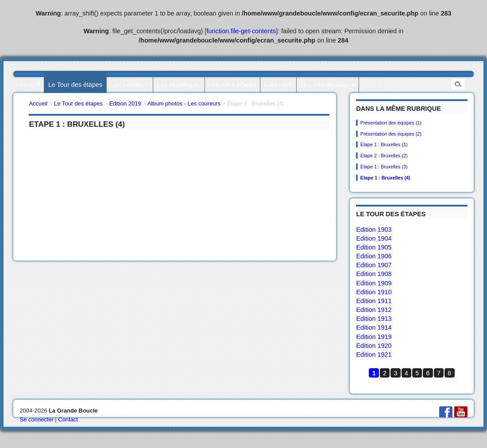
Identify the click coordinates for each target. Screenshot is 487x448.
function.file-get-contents (242, 31)
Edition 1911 (374, 301)
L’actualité (278, 85)
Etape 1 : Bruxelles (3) (384, 167)
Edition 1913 (374, 319)
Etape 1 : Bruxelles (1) (384, 144)
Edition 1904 (374, 238)
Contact (68, 419)
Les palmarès (130, 85)
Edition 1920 (374, 346)
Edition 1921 (374, 355)
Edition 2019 (125, 103)
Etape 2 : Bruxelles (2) (384, 156)
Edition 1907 (374, 265)
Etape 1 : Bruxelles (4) (385, 178)
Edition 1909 (374, 283)
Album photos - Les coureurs (184, 103)
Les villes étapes (232, 85)
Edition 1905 (374, 247)
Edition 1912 (374, 310)
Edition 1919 (374, 337)
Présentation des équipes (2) (391, 134)
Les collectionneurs (328, 85)
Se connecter (36, 419)
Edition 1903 (374, 230)
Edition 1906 (374, 256)
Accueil (30, 85)
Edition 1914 (374, 327)
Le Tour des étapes (75, 85)
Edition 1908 (374, 274)
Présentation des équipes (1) (391, 123)
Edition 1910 (374, 292)
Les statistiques (179, 85)
